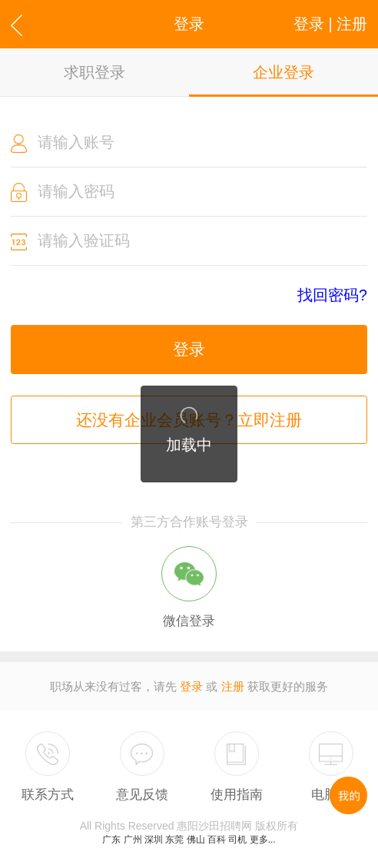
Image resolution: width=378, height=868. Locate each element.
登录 (189, 349)
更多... (263, 840)
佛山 (196, 840)
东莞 (174, 840)
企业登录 (283, 72)
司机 (237, 840)
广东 (111, 840)
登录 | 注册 (330, 24)
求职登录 (94, 72)
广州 (133, 840)
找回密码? (332, 295)
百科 (217, 840)
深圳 (154, 840)
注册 (233, 686)
